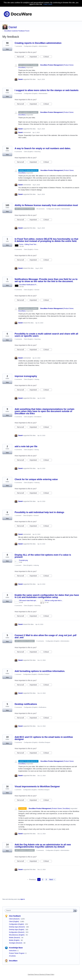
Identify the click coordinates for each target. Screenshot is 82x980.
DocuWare (13, 961)
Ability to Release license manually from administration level (46, 205)
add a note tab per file (26, 446)
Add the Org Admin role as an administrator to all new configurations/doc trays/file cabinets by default (43, 846)
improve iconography (26, 376)
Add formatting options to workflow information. (40, 671)
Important (34, 57)
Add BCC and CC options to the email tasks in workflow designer (44, 738)
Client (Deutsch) (14, 919)
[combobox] (40, 910)
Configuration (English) (31, 46)
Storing (37, 450)
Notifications (43, 707)
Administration (43, 46)
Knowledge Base (16, 948)
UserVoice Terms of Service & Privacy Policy (41, 974)
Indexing (37, 483)
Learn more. (48, 4)
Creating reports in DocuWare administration (38, 43)
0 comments (18, 249)
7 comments (18, 46)
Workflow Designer (44, 674)
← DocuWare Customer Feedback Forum (16, 31)
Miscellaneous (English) (17, 935)
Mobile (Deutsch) (15, 938)
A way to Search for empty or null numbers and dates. (43, 148)
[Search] (75, 910)
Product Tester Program (17, 953)
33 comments (41, 209)
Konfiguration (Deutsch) (17, 932)
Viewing (37, 379)
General (37, 290)
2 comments (18, 339)
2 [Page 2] (43, 879)
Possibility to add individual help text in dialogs (39, 512)
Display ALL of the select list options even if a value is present (43, 556)
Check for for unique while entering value (36, 479)
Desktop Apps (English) (17, 930)
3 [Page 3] (46, 879)
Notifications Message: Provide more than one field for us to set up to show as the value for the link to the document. (46, 280)
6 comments (18, 93)
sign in (23, 899)
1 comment (18, 515)
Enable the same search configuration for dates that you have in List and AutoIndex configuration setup (47, 596)
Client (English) (28, 152)
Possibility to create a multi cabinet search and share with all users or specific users (46, 335)
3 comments (18, 742)
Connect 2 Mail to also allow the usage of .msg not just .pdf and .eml (46, 636)
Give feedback (15, 916)
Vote (7, 49)
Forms (36, 249)
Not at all (22, 57)
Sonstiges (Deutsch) (16, 943)
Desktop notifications (26, 704)
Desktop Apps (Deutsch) (17, 927)
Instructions (13, 951)
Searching (37, 152)
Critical (48, 57)
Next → (52, 879)
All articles (12, 956)
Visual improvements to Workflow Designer (37, 787)
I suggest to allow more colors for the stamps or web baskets (47, 90)
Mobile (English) (14, 940)
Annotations (38, 417)
